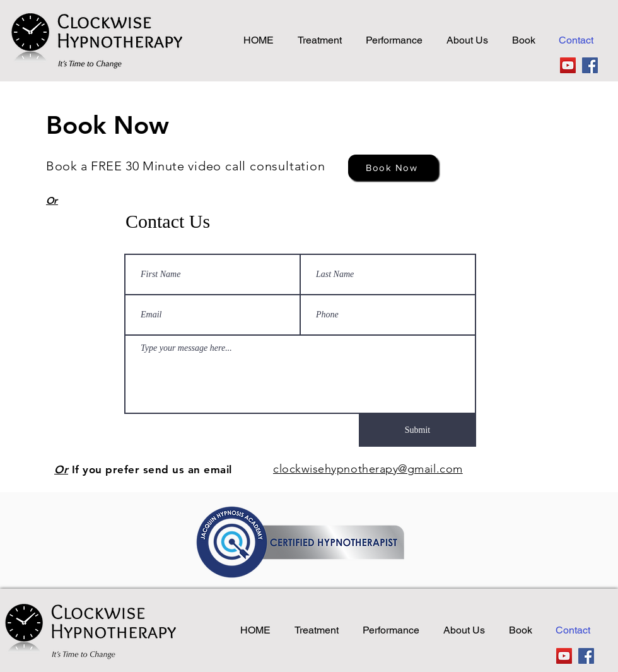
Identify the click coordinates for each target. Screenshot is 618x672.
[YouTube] (568, 65)
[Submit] (417, 430)
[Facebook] (590, 65)
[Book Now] (393, 167)
